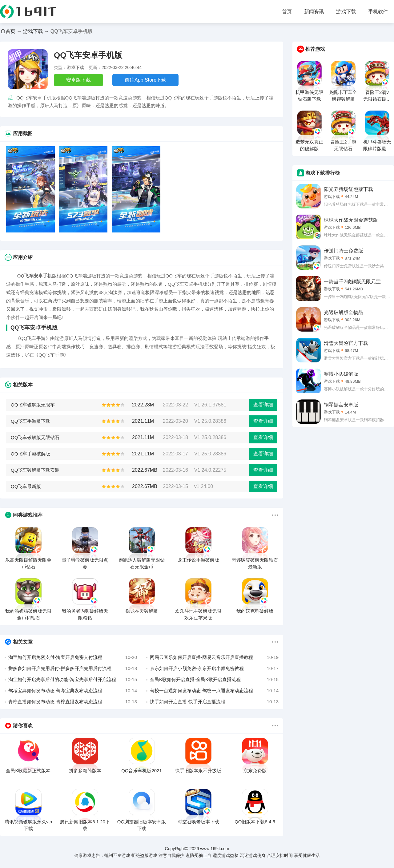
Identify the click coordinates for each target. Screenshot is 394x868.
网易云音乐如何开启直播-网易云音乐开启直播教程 (214, 657)
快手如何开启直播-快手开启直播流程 (214, 702)
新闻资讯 (314, 12)
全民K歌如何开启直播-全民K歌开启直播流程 (214, 680)
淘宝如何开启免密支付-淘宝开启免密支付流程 (73, 657)
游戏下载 (346, 12)
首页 (287, 12)
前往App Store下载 (145, 80)
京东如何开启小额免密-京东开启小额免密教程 (214, 668)
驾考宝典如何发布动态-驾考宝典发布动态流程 (73, 691)
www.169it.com (215, 849)
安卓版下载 (78, 80)
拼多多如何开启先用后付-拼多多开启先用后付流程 (73, 668)
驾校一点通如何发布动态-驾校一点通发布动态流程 (214, 691)
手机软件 (378, 12)
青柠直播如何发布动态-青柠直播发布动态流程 (73, 702)
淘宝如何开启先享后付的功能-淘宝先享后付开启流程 (73, 680)
